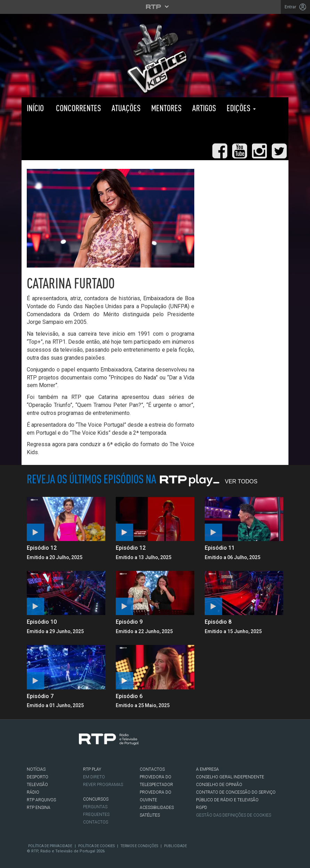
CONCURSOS (96, 799)
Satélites (150, 815)
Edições (241, 108)
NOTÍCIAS (36, 769)
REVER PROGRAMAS (103, 785)
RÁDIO (33, 792)
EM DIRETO (94, 777)
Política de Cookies (96, 846)
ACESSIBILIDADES (157, 808)
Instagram (51, 762)
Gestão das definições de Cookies (234, 815)
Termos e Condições (139, 846)
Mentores (166, 108)
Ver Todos (241, 481)
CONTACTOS (152, 769)
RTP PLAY (56, 130)
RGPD (202, 808)
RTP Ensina (39, 808)
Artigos (204, 108)
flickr (72, 762)
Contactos (96, 822)
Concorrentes (78, 108)
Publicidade (176, 846)
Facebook (31, 762)
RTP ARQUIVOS (41, 800)
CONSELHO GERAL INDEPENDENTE (230, 777)
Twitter (41, 762)
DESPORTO (38, 777)
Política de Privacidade (50, 846)
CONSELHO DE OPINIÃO (219, 785)
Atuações (126, 108)
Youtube (62, 762)
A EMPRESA (207, 769)
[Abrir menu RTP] (155, 7)
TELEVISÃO (37, 785)
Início (35, 108)
